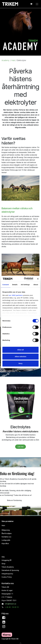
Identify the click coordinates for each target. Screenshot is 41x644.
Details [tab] (15, 285)
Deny (21, 363)
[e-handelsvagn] (31, 4)
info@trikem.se (11, 604)
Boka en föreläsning (14, 500)
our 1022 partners (16, 295)
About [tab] (36, 285)
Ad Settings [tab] (25, 285)
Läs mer (21, 447)
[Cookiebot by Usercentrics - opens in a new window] (25, 279)
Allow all (21, 350)
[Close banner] (38, 279)
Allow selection (20, 357)
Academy (6, 60)
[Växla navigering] (37, 4)
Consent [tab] (6, 285)
